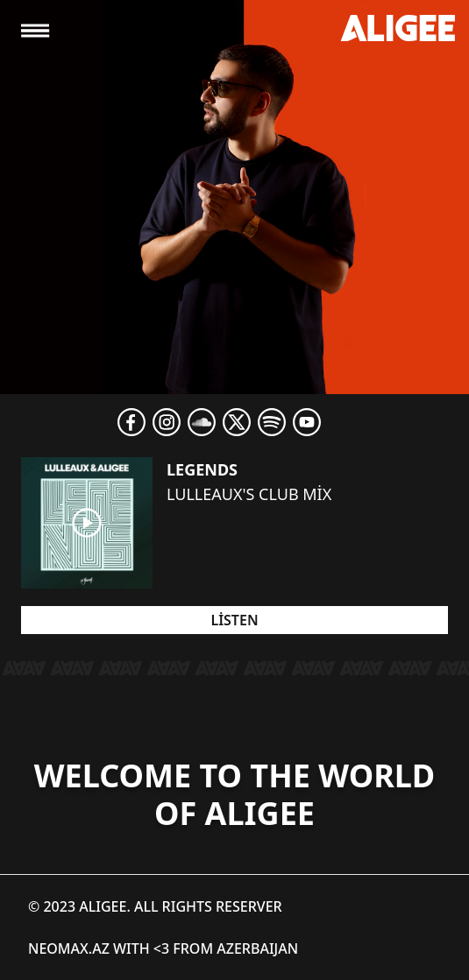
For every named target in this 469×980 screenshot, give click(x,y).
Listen (234, 620)
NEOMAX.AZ (69, 948)
